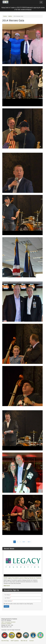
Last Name (8, 598)
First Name (8, 595)
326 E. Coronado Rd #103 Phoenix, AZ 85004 (8, 623)
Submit (6, 606)
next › (24, 542)
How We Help (5, 641)
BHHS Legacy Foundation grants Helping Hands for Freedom (22, 578)
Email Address (8, 601)
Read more (7, 586)
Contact (32, 641)
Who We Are (24, 641)
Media (10, 16)
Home (5, 16)
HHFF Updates (15, 641)
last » (29, 542)
